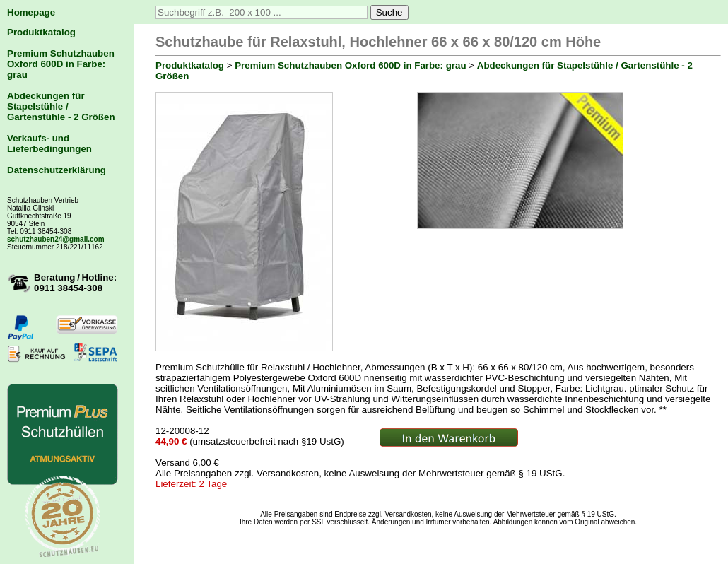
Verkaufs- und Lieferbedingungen (49, 143)
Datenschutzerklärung (57, 170)
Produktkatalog (41, 32)
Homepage (31, 12)
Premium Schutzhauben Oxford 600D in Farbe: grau (61, 64)
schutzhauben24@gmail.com (56, 239)
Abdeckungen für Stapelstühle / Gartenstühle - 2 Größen (61, 106)
